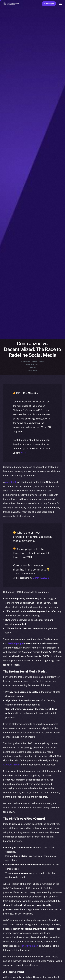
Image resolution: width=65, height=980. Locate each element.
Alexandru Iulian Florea (32, 362)
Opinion (32, 368)
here (23, 453)
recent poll (11, 482)
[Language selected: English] (30, 974)
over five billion (30, 946)
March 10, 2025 (41, 578)
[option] (1, 971)
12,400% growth (12, 765)
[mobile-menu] (60, 4)
